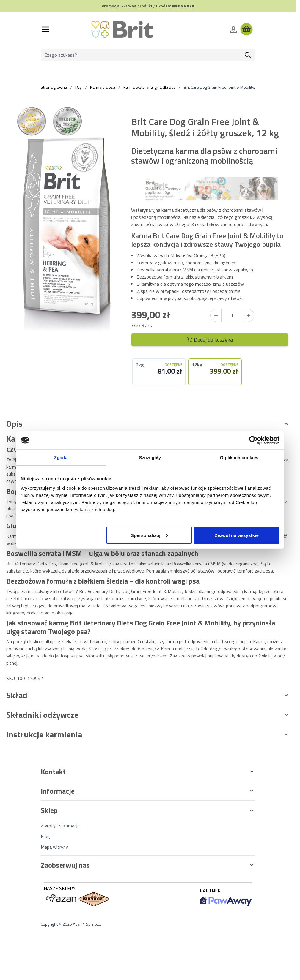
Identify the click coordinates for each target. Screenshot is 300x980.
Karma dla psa (103, 87)
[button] (148, 772)
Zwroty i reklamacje (60, 826)
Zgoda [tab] (61, 457)
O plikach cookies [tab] (239, 457)
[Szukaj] (248, 55)
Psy (78, 87)
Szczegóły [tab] (150, 457)
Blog (45, 836)
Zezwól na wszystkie (237, 535)
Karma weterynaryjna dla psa (149, 87)
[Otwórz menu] (45, 29)
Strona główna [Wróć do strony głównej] (54, 87)
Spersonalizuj (149, 535)
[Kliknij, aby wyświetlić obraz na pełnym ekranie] (66, 234)
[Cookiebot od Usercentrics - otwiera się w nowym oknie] (253, 440)
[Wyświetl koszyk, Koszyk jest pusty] (246, 29)
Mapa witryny (54, 847)
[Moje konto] (233, 29)
